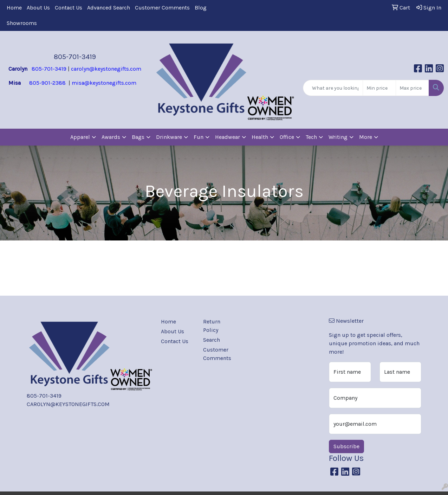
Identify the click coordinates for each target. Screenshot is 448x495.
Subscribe (346, 446)
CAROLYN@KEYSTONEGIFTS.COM (68, 404)
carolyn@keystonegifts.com (106, 69)
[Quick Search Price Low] (379, 88)
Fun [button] (199, 137)
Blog (201, 8)
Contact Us (69, 8)
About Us (38, 8)
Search (212, 340)
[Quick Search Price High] (412, 88)
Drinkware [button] (169, 137)
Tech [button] (311, 137)
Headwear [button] (228, 137)
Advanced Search (109, 8)
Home (14, 8)
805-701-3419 (75, 57)
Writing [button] (338, 137)
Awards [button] (111, 137)
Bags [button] (138, 137)
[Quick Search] (333, 88)
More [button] (366, 137)
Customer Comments (162, 8)
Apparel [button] (80, 137)
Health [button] (260, 137)
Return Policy (212, 326)
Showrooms (22, 23)
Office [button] (287, 137)
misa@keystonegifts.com (104, 83)
